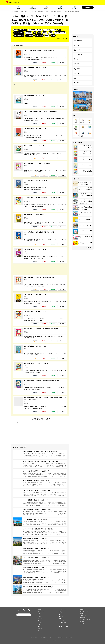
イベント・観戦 (76, 129)
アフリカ (77, 78)
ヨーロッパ (78, 41)
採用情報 (82, 621)
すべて (15, 30)
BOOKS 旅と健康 (29, 36)
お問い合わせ (83, 623)
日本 (76, 83)
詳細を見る (62, 63)
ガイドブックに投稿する (85, 619)
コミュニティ (75, 9)
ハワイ (77, 59)
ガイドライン (83, 615)
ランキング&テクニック (19, 33)
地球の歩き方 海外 (23, 30)
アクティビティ (76, 135)
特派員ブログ (47, 9)
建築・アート (83, 123)
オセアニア (78, 55)
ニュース (61, 616)
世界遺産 (83, 129)
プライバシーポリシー (85, 612)
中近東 (77, 73)
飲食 (76, 123)
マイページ (88, 7)
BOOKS (47, 36)
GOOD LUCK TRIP (64, 626)
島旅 (35, 33)
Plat (59, 30)
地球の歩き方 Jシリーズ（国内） (35, 30)
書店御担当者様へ (84, 617)
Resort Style (29, 33)
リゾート (77, 64)
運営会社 (82, 610)
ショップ (89, 135)
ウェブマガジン (33, 9)
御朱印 (39, 33)
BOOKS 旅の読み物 (39, 36)
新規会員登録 (63, 622)
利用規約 (82, 614)
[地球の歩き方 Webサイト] (12, 2)
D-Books (53, 36)
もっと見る (88, 248)
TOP (12, 11)
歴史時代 (45, 33)
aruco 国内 (53, 30)
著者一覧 (61, 618)
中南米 (77, 50)
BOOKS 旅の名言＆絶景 (19, 36)
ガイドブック (61, 9)
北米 (76, 45)
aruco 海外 (46, 30)
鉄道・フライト (83, 136)
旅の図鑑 (51, 33)
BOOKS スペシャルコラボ (60, 33)
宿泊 (89, 123)
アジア (77, 69)
